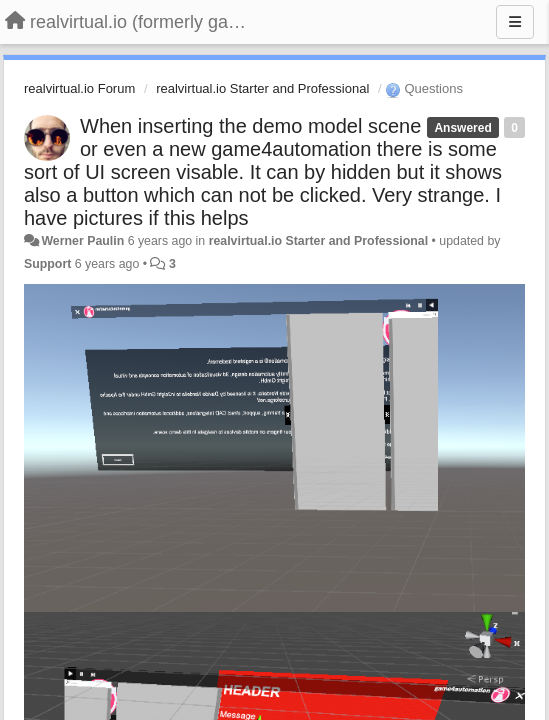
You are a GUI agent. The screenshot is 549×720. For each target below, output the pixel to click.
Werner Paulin (82, 241)
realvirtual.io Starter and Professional (262, 88)
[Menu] (515, 22)
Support (47, 264)
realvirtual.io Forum (79, 88)
